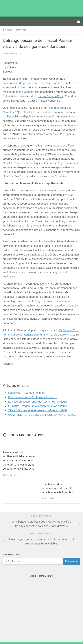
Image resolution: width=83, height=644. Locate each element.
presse (22, 30)
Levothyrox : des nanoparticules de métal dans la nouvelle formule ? (58, 488)
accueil (8, 30)
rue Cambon (27, 92)
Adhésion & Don (42, 576)
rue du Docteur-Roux (51, 96)
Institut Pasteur (33, 112)
